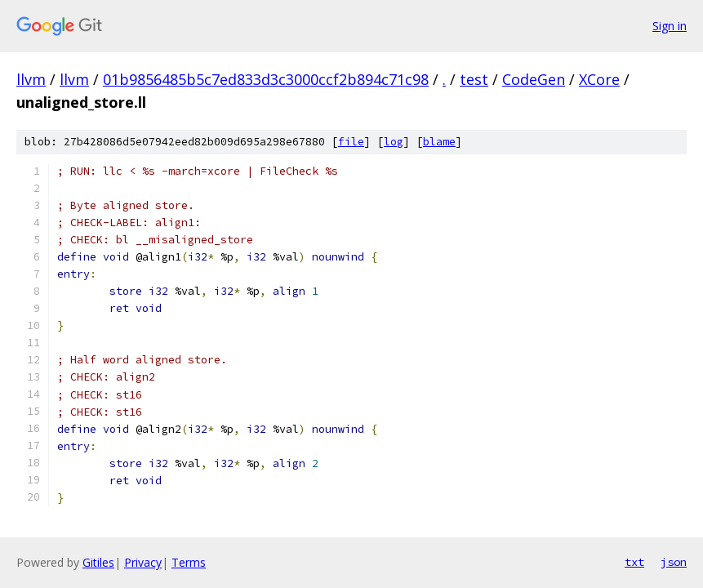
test (474, 79)
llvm (31, 79)
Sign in (670, 26)
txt (634, 562)
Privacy (143, 562)
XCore (599, 79)
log (394, 142)
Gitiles (98, 562)
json (674, 562)
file (351, 142)
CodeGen (534, 79)
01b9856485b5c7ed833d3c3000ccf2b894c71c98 (266, 79)
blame (439, 142)
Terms (189, 562)
